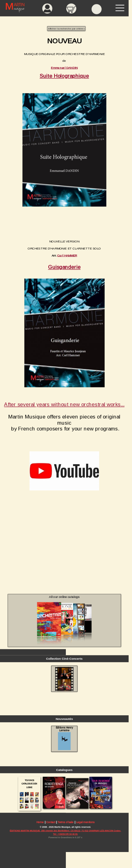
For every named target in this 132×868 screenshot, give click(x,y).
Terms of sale (66, 822)
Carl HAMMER (67, 255)
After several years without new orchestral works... (64, 405)
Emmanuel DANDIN (64, 68)
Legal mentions (85, 822)
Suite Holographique (64, 76)
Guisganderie (64, 267)
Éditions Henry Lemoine (64, 738)
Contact (51, 822)
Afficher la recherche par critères (66, 29)
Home (40, 822)
